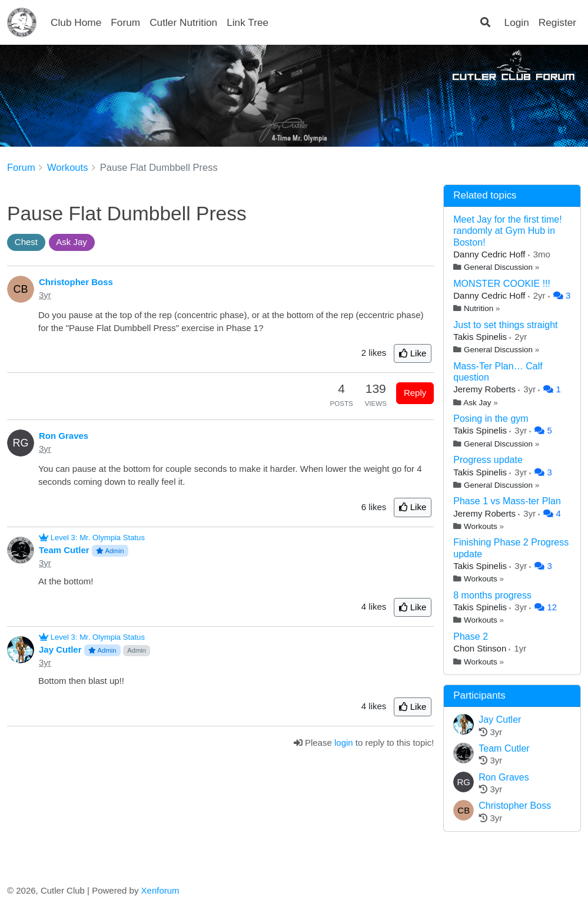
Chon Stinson (481, 648)
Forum (125, 22)
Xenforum (160, 890)
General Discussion (498, 267)
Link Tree (248, 22)
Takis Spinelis (481, 337)
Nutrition (479, 308)
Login (517, 22)
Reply (415, 393)
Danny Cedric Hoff (490, 254)
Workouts (481, 526)
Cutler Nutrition (183, 22)
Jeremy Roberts (486, 389)
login (344, 743)
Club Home (76, 22)
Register (557, 22)
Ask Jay (477, 403)
